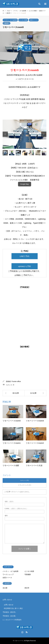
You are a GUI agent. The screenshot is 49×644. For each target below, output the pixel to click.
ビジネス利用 (23, 20)
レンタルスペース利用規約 (12, 620)
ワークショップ (8, 574)
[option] (24, 134)
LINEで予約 (24, 256)
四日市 (7, 23)
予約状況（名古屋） (10, 616)
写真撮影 (28, 574)
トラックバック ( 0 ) (25, 485)
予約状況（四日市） (10, 612)
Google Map (24, 184)
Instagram (22, 632)
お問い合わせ (7, 600)
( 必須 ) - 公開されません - (16, 509)
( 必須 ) (9, 502)
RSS (27, 632)
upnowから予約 (24, 266)
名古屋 (5, 588)
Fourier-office (16, 381)
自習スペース (34, 20)
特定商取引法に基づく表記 (13, 608)
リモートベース (19, 641)
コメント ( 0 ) (24, 480)
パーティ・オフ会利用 (10, 20)
